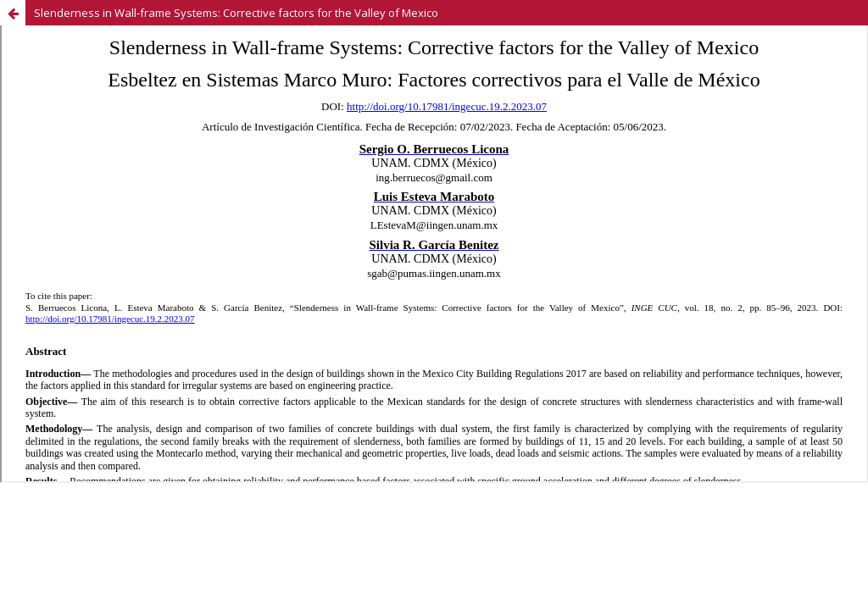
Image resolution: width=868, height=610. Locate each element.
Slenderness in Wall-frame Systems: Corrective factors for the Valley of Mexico (236, 13)
